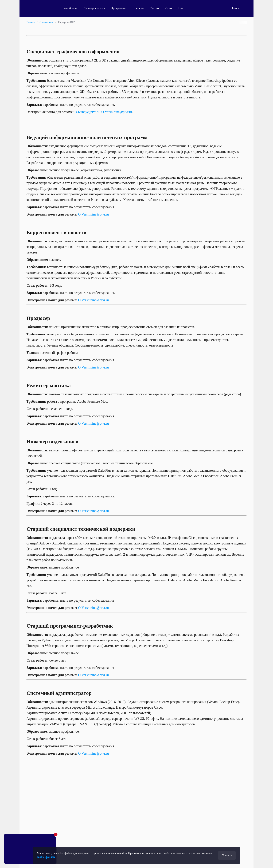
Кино (168, 8)
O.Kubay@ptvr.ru (87, 112)
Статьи (154, 8)
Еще (183, 8)
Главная (31, 22)
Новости (138, 8)
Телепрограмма (95, 8)
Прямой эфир (69, 8)
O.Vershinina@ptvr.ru (117, 112)
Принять (227, 855)
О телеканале (46, 22)
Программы (119, 8)
